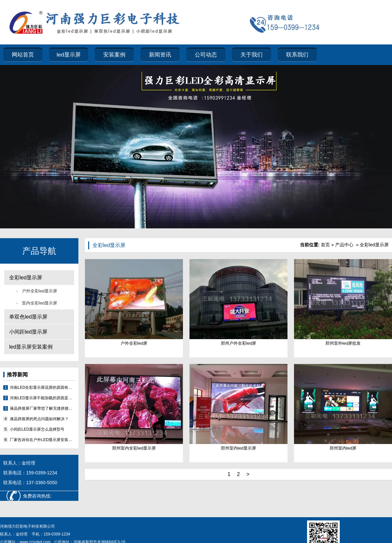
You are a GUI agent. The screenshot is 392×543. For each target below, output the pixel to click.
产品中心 (344, 245)
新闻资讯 (160, 55)
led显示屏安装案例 (31, 347)
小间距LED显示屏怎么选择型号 (37, 429)
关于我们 (252, 55)
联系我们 (297, 55)
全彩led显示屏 (26, 278)
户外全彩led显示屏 (40, 291)
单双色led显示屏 (28, 317)
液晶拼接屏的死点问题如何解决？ (39, 419)
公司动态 (206, 55)
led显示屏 (69, 55)
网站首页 (23, 55)
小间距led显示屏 (28, 332)
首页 (325, 245)
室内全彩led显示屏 (40, 303)
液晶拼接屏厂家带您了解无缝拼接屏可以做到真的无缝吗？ (42, 408)
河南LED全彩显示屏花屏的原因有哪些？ (42, 387)
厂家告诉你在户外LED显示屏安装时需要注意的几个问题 (42, 440)
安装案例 (114, 55)
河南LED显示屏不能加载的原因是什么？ (42, 398)
